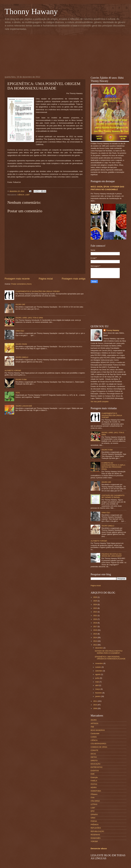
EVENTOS (95, 771)
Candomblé (95, 733)
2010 (95, 705)
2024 (95, 604)
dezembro (99, 648)
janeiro (98, 696)
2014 (95, 638)
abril (97, 685)
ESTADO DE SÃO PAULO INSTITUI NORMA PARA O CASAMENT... (109, 652)
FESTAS (94, 784)
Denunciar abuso (99, 848)
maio (97, 682)
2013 (95, 641)
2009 (95, 708)
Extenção (94, 777)
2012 (95, 645)
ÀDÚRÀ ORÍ (20, 304)
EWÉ (93, 774)
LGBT (28, 195)
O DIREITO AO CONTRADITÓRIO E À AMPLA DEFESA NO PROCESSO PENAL (113, 466)
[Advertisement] (68, 53)
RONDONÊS (96, 838)
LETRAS (94, 804)
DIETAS (94, 757)
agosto (98, 674)
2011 (95, 701)
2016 (95, 630)
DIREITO (94, 761)
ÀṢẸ (92, 727)
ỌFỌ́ (92, 811)
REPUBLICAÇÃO (97, 831)
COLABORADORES (98, 744)
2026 (95, 597)
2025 (95, 601)
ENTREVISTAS (96, 767)
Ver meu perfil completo (100, 402)
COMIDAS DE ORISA (99, 747)
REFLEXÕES (96, 828)
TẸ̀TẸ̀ (18, 393)
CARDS (94, 737)
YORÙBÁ (94, 841)
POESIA (94, 821)
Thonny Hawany (31, 11)
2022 (95, 612)
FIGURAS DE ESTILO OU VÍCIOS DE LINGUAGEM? (112, 555)
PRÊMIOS (95, 825)
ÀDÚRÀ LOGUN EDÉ (24, 406)
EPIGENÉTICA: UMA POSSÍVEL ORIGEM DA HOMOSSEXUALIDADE (110, 658)
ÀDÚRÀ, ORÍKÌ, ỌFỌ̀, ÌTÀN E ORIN (29, 318)
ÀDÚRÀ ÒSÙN (21, 344)
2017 (95, 627)
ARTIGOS (94, 723)
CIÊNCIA (21, 195)
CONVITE (94, 750)
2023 (95, 608)
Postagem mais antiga (74, 279)
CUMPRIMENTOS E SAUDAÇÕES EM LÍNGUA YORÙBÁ (38, 291)
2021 (95, 616)
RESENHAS (95, 835)
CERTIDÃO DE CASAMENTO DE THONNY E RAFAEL (113, 496)
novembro (99, 663)
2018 (95, 623)
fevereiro (99, 693)
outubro (98, 667)
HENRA (94, 787)
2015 (95, 634)
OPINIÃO (94, 815)
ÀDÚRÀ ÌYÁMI (21, 380)
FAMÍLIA (94, 781)
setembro (99, 671)
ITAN (92, 798)
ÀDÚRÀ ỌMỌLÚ (22, 357)
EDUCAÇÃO (95, 764)
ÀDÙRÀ (94, 720)
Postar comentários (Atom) (21, 284)
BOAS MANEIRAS (98, 730)
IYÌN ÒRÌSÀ (95, 801)
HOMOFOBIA (96, 791)
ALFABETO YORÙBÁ (13, 370)
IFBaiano (94, 794)
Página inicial (46, 279)
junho (98, 678)
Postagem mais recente (17, 279)
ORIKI (93, 818)
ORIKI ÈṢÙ (20, 331)
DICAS (93, 754)
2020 (95, 619)
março (98, 689)
